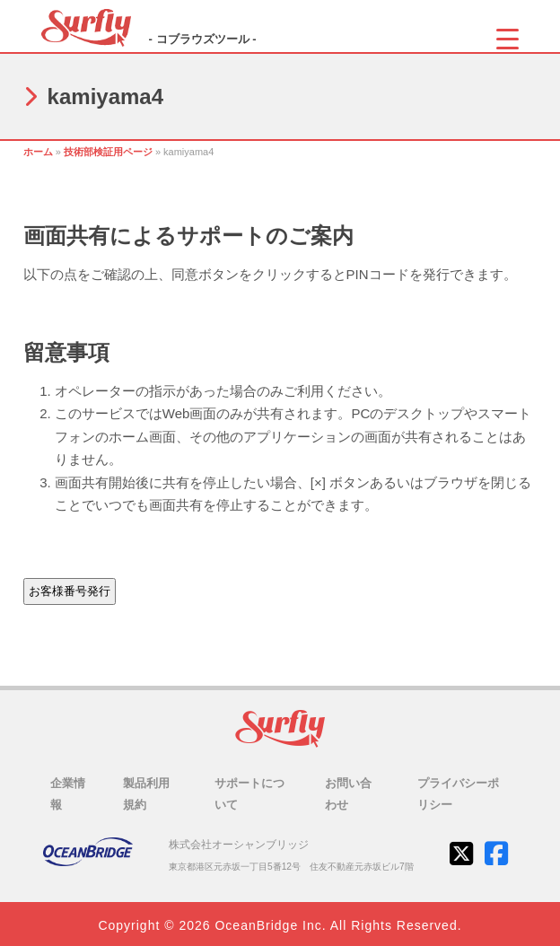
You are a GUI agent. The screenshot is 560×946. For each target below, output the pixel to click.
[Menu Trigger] (507, 38)
